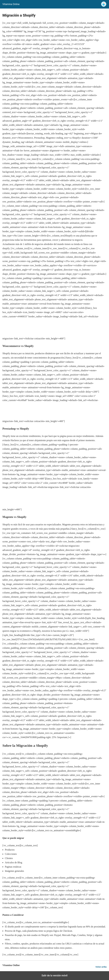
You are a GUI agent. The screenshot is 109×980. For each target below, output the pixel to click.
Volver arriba (101, 967)
